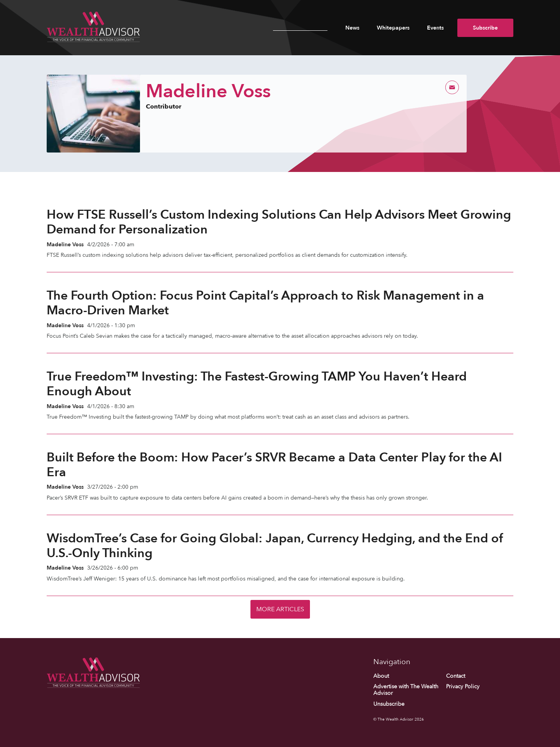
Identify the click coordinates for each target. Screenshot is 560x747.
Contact (456, 676)
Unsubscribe (389, 704)
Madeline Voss (65, 245)
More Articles (280, 609)
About (381, 676)
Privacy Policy (463, 687)
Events (435, 28)
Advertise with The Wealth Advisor (406, 690)
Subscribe (485, 28)
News (352, 28)
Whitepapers (393, 28)
